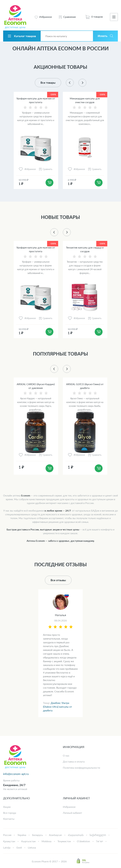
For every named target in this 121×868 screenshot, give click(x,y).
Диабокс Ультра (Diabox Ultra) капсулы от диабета (58, 707)
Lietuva (32, 847)
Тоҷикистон (64, 841)
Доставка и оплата (74, 761)
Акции (7, 807)
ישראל (100, 841)
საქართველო (98, 835)
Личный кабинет (72, 813)
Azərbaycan (55, 835)
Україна (22, 835)
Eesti (19, 847)
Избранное (69, 807)
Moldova (46, 841)
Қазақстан (9, 841)
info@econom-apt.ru (16, 774)
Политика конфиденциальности (81, 768)
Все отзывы (58, 580)
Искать (103, 36)
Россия (7, 835)
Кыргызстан (28, 841)
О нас (66, 755)
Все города (10, 813)
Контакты (9, 819)
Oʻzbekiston (83, 841)
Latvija (7, 847)
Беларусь (37, 835)
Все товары (48, 83)
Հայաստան (76, 835)
